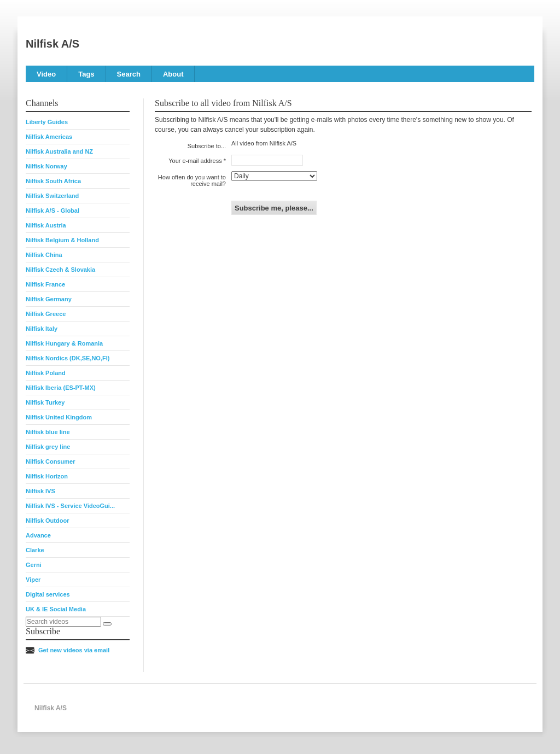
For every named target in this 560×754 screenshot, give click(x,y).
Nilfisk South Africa (53, 181)
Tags (86, 74)
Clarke (35, 550)
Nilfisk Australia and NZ (59, 151)
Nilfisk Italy (42, 329)
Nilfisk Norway (46, 166)
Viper (33, 580)
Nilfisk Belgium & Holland (62, 240)
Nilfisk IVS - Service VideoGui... (70, 506)
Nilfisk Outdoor (47, 521)
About (173, 74)
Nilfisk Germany (49, 299)
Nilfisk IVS (40, 491)
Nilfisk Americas (49, 137)
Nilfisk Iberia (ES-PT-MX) (61, 388)
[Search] (107, 624)
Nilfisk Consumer (50, 461)
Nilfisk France (45, 284)
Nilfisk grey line (48, 447)
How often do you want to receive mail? (192, 180)
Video (46, 74)
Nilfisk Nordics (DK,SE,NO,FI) (68, 358)
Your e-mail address (195, 161)
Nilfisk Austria (46, 225)
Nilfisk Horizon (47, 476)
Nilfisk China (44, 255)
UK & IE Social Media (56, 609)
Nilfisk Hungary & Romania (64, 343)
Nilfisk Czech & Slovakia (60, 270)
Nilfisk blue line (48, 432)
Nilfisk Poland (46, 373)
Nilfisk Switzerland (52, 196)
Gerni (34, 565)
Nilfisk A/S (52, 44)
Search (129, 74)
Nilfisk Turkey (45, 402)
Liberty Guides (47, 122)
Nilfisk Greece (46, 314)
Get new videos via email (74, 650)
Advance (38, 535)
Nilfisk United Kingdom (59, 417)
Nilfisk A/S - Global (52, 211)
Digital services (48, 594)
